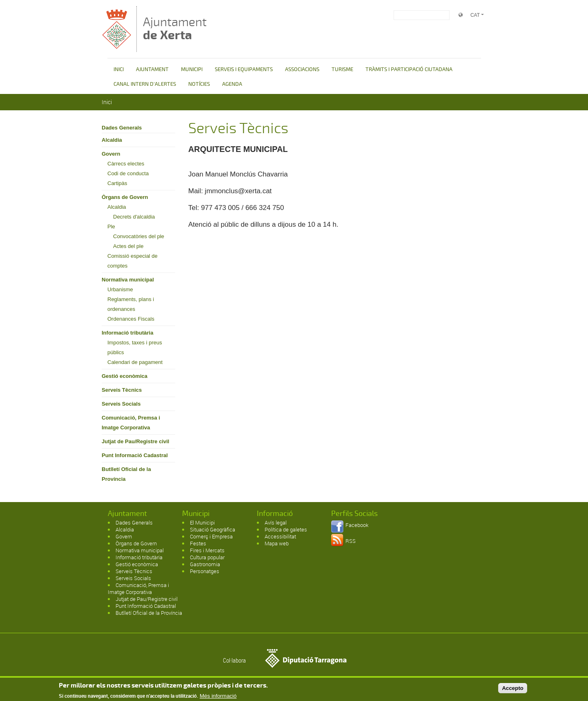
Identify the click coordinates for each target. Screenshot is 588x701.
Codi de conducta (128, 173)
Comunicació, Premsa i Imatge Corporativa (131, 423)
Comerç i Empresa (211, 536)
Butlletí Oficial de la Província (126, 474)
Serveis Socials (121, 404)
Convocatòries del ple (139, 236)
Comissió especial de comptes (133, 261)
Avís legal (276, 522)
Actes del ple (128, 246)
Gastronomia (205, 564)
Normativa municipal (128, 280)
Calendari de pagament (135, 362)
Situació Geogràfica (213, 529)
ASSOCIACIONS (302, 69)
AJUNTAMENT (152, 69)
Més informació (218, 697)
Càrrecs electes (126, 164)
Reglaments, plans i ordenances (131, 304)
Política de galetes (286, 529)
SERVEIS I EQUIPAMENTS (244, 69)
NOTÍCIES (199, 84)
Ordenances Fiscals (131, 319)
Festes (198, 543)
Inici (107, 102)
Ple (111, 227)
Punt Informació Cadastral (135, 455)
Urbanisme (120, 289)
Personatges (205, 571)
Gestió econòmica (125, 376)
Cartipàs (117, 183)
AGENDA (232, 84)
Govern (111, 154)
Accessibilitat (280, 536)
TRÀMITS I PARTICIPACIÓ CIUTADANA (409, 69)
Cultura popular (207, 557)
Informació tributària (127, 333)
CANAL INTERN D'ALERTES (145, 84)
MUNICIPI (192, 69)
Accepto (513, 689)
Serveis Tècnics (122, 390)
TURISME (342, 69)
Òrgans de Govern (125, 197)
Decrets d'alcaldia (134, 217)
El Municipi (202, 522)
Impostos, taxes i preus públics (135, 347)
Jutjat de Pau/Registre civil (135, 441)
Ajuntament (175, 28)
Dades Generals (122, 128)
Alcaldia (112, 140)
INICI (119, 69)
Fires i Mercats (207, 550)
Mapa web (277, 543)
